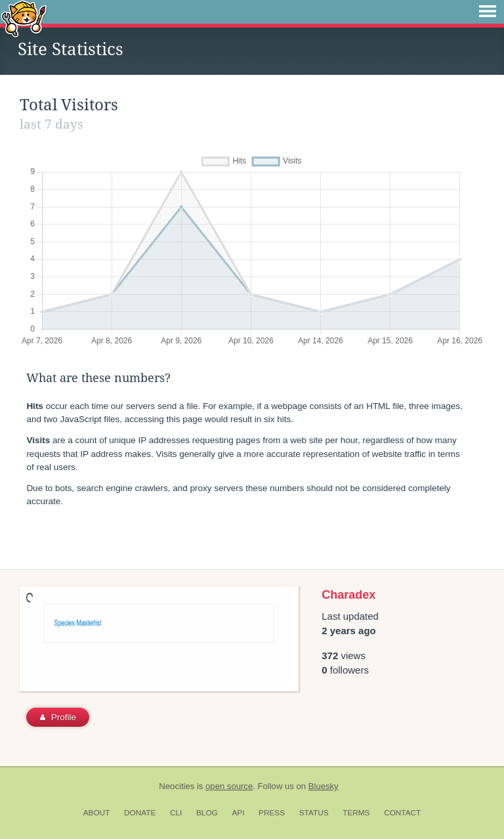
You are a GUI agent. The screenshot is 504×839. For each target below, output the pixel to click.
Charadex (348, 595)
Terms (356, 813)
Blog (207, 813)
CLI (176, 813)
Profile (58, 717)
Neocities (177, 786)
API (238, 813)
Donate (140, 813)
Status (314, 813)
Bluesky (324, 786)
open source (229, 786)
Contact (402, 813)
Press (272, 813)
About (97, 813)
